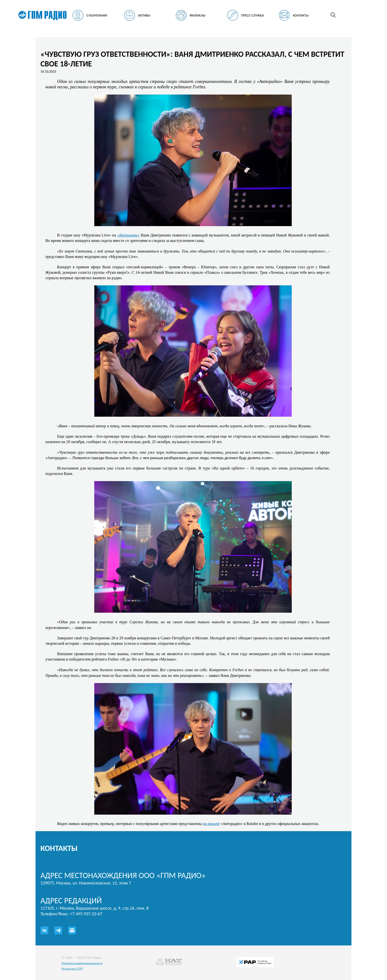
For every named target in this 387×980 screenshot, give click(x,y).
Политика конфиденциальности (82, 963)
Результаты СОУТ (72, 969)
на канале (211, 823)
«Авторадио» (128, 235)
